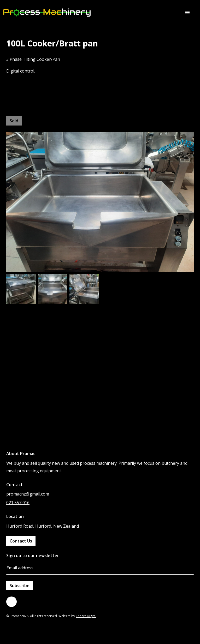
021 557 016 (18, 503)
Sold (14, 121)
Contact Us (21, 541)
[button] (187, 13)
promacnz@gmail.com (28, 494)
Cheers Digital (86, 616)
